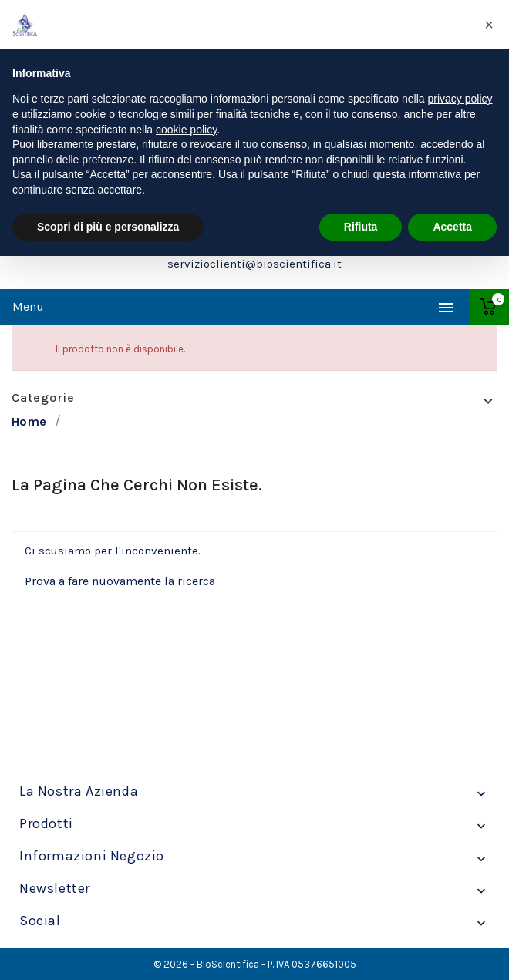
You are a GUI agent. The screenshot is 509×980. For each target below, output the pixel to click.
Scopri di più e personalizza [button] (108, 227)
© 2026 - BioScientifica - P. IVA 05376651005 (255, 964)
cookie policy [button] (186, 130)
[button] (489, 25)
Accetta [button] (452, 227)
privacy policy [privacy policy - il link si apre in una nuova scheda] (460, 99)
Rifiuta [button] (361, 227)
